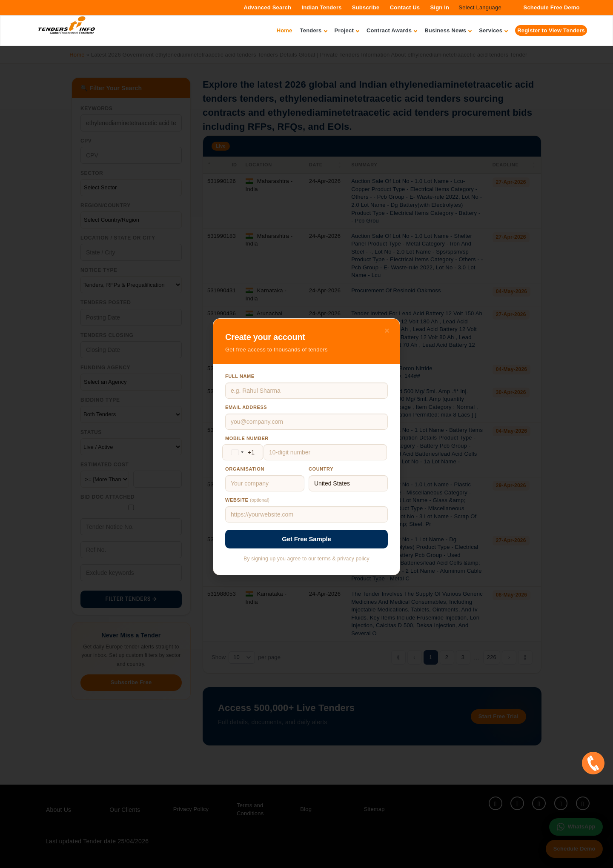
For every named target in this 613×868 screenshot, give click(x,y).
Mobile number (247, 438)
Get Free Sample (306, 539)
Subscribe (366, 7)
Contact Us (405, 7)
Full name (240, 376)
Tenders (314, 30)
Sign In (440, 7)
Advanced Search (267, 7)
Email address (246, 407)
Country (321, 469)
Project (347, 30)
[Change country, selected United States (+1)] (241, 452)
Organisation (245, 469)
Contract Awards (392, 30)
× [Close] (387, 331)
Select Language (480, 7)
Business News (448, 30)
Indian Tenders (321, 7)
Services (493, 30)
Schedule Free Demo (552, 7)
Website (247, 500)
